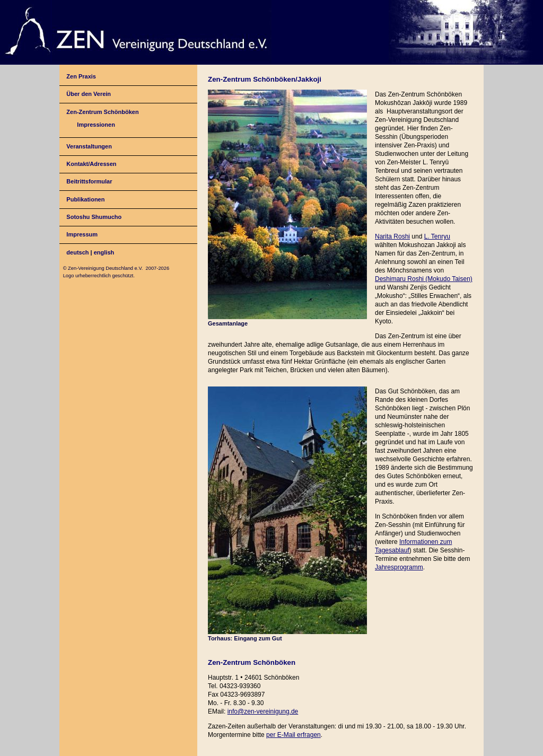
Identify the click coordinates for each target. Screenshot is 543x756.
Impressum (82, 234)
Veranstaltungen (89, 146)
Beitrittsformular (89, 181)
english (104, 252)
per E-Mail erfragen (294, 735)
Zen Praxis (81, 76)
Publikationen (85, 199)
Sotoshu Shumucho (94, 217)
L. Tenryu (437, 236)
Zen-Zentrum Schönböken (102, 112)
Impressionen (96, 125)
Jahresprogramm (399, 567)
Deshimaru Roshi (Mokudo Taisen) (424, 279)
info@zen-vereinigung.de (263, 711)
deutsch (77, 252)
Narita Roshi (392, 236)
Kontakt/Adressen (91, 164)
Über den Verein (89, 94)
